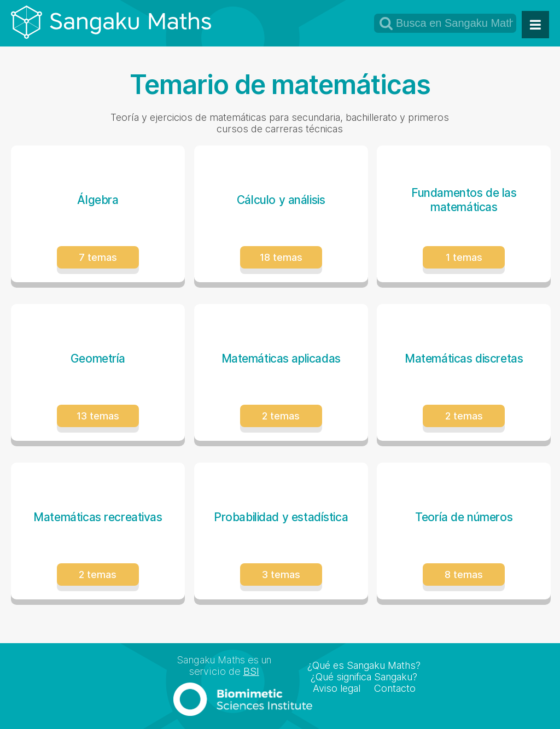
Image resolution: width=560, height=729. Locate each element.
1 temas (464, 257)
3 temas (281, 575)
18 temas (281, 257)
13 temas (98, 416)
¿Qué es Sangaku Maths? (364, 665)
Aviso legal (337, 688)
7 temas (98, 257)
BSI (251, 671)
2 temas (281, 416)
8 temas (464, 575)
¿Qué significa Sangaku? (364, 677)
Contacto (395, 688)
